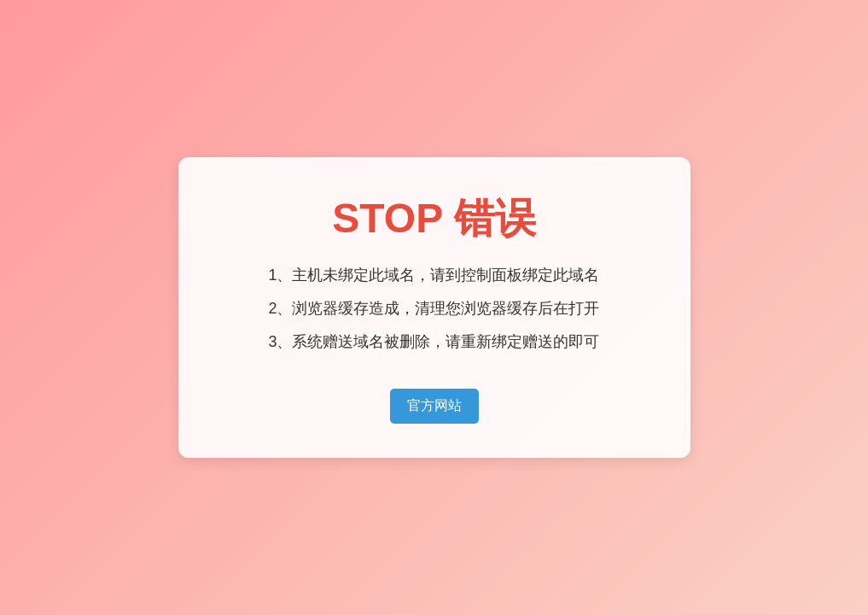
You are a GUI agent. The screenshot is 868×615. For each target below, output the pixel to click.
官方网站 (434, 405)
